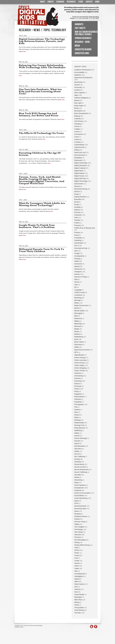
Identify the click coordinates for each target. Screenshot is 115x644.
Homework (78, 264)
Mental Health (79, 311)
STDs (76, 503)
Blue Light (78, 103)
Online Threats (80, 371)
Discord (77, 186)
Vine (76, 587)
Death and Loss (80, 152)
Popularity (78, 402)
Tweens (77, 563)
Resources (71, 2)
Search (77, 443)
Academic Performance (83, 70)
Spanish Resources (83, 38)
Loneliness (78, 295)
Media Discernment (81, 305)
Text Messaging (80, 540)
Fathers (77, 223)
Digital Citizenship (81, 163)
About (42, 2)
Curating (77, 142)
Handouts (79, 24)
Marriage (77, 300)
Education (78, 199)
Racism (77, 415)
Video (76, 582)
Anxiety (77, 90)
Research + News (82, 42)
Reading (77, 420)
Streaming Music (80, 506)
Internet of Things (81, 277)
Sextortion (78, 462)
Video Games (79, 584)
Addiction (78, 75)
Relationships (79, 423)
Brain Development (81, 113)
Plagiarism (78, 394)
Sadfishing (78, 430)
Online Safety (79, 365)
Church (77, 126)
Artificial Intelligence (81, 98)
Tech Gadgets (79, 527)
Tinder (77, 553)
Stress (77, 511)
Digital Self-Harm (80, 179)
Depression (78, 160)
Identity (77, 266)
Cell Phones (79, 121)
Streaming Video (80, 509)
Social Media (79, 496)
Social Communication (82, 493)
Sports (77, 501)
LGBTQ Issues (80, 292)
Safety (77, 433)
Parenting (78, 381)
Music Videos (79, 342)
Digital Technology (81, 181)
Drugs (76, 194)
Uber (76, 571)
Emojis (77, 205)
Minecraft (78, 326)
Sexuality (78, 475)
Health (77, 261)
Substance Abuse (81, 516)
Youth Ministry (79, 610)
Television (78, 535)
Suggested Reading (83, 49)
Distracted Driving (81, 189)
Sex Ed (77, 454)
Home (97, 2)
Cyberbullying (79, 145)
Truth (76, 558)
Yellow (77, 605)
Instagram (78, 272)
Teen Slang (78, 532)
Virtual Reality (79, 595)
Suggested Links (82, 53)
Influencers (78, 269)
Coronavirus (79, 134)
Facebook (78, 215)
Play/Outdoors (79, 397)
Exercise (77, 212)
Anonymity (78, 87)
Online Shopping (80, 368)
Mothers (77, 334)
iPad (76, 279)
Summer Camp (80, 522)
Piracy (77, 391)
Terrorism (78, 537)
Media (77, 46)
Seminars (60, 2)
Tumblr (77, 561)
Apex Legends (79, 93)
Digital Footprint (80, 168)
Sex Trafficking (80, 457)
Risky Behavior (80, 428)
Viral (76, 592)
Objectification (79, 355)
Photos (77, 389)
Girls (76, 251)
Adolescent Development (83, 78)
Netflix (77, 347)
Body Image (79, 106)
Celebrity (77, 119)
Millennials (78, 324)
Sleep (76, 483)
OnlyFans (78, 373)
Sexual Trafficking (81, 472)
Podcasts (78, 399)
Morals (77, 332)
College (77, 129)
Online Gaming (80, 358)
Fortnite (77, 233)
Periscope (78, 386)
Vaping (77, 579)
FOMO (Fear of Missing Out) (85, 228)
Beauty (77, 100)
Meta (76, 316)
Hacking (77, 259)
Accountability (79, 72)
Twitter (77, 568)
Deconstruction (80, 155)
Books (77, 108)
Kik (75, 287)
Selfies (77, 451)
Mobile (77, 329)
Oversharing (79, 376)
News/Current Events (82, 350)
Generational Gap (81, 248)
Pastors (77, 384)
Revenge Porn (79, 425)
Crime (76, 137)
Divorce (77, 192)
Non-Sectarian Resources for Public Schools (86, 33)
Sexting (77, 459)
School (77, 436)
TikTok (77, 550)
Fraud (76, 235)
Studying (77, 514)
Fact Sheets (80, 28)
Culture (77, 139)
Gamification (79, 243)
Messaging (78, 313)
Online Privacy (80, 363)
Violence (77, 589)
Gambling (78, 240)
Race (76, 412)
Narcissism (78, 345)
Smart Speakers (80, 485)
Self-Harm (78, 449)
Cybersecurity (79, 147)
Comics (77, 132)
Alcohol (77, 85)
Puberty (77, 410)
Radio (76, 417)
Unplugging (78, 576)
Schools (77, 441)
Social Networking (81, 498)
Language (78, 290)
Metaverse (78, 318)
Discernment (79, 184)
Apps (76, 95)
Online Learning (80, 360)
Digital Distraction (81, 165)
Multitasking (79, 337)
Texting (77, 542)
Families (77, 220)
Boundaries (78, 111)
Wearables (78, 597)
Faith (76, 218)
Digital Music (79, 171)
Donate (51, 2)
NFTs (76, 352)
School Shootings (81, 438)
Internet (77, 274)
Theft (76, 548)
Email (76, 202)
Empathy (77, 207)
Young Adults (79, 608)
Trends (77, 555)
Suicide (77, 519)
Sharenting (78, 480)
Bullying (77, 116)
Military (77, 321)
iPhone (77, 282)
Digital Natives (79, 173)
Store (81, 2)
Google (77, 253)
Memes (77, 308)
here (25, 51)
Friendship (78, 238)
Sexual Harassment (81, 470)
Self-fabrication (80, 446)
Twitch (77, 566)
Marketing (78, 298)
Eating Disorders (80, 197)
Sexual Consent (80, 467)
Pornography (79, 404)
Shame (77, 477)
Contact (89, 2)
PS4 (76, 407)
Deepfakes (78, 158)
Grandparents (79, 256)
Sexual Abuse (79, 464)
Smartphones (79, 488)
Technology (78, 529)
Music (76, 339)
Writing (77, 602)
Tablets (77, 524)
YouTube (77, 613)
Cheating (78, 124)
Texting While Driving (82, 545)
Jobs (76, 285)
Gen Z (77, 246)
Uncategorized (80, 574)
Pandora (77, 378)
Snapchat (78, 490)
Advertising (78, 82)
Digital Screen (79, 176)
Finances (78, 225)
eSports (77, 210)
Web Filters (78, 600)
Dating (77, 150)
